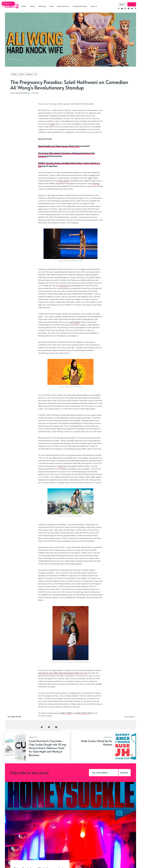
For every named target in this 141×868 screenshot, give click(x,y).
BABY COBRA (66, 713)
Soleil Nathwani (25, 93)
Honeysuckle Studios (80, 6)
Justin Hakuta (75, 322)
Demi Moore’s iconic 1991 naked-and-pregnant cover (63, 673)
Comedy (14, 74)
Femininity (29, 74)
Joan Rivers (63, 286)
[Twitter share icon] (42, 727)
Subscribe (124, 773)
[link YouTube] (122, 9)
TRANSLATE (8, 4)
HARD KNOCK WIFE (84, 713)
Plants (32, 6)
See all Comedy (130, 717)
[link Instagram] (125, 9)
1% (36, 74)
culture (52, 124)
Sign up (132, 4)
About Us (94, 6)
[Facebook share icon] (49, 727)
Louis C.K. (62, 466)
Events (52, 6)
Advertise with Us (63, 6)
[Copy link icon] (56, 727)
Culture (24, 6)
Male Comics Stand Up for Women (97, 743)
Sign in (122, 4)
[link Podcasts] (119, 9)
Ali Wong (96, 183)
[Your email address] (104, 773)
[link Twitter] (132, 9)
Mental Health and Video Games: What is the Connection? (64, 146)
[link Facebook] (129, 9)
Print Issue (42, 6)
